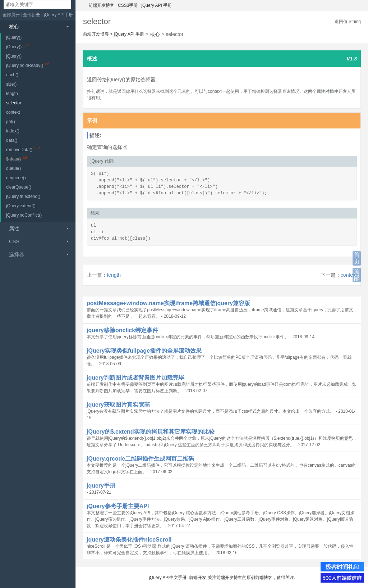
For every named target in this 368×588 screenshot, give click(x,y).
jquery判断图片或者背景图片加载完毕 (135, 378)
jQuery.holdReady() (25, 65)
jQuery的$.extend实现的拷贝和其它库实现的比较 (151, 432)
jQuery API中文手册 (168, 578)
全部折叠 (32, 15)
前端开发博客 (101, 5)
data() (12, 140)
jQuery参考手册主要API (118, 506)
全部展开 (11, 15)
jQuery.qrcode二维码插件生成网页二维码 (140, 459)
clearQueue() (19, 187)
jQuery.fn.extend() (23, 196)
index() (13, 131)
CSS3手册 (128, 5)
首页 (357, 258)
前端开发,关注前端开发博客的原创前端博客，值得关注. (242, 578)
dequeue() (16, 178)
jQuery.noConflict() (24, 215)
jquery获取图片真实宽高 (118, 405)
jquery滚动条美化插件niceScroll (129, 540)
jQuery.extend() (21, 206)
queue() (13, 168)
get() (11, 122)
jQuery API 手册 (157, 5)
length (114, 275)
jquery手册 (101, 486)
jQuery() (14, 37)
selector (14, 103)
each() (12, 75)
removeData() (19, 150)
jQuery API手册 (58, 15)
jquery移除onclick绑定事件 (122, 330)
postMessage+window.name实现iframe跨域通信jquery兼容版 (168, 303)
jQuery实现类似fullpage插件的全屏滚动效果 (144, 351)
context (349, 275)
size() (11, 84)
